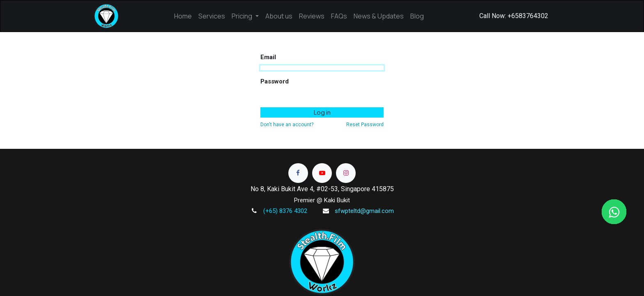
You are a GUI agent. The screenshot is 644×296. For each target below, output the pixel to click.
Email (268, 57)
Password (275, 81)
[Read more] (298, 173)
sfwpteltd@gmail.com (364, 211)
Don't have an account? (287, 125)
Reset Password (365, 125)
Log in (322, 112)
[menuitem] (183, 16)
